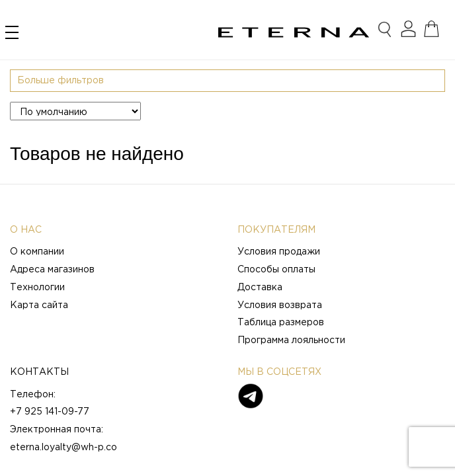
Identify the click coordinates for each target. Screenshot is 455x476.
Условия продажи (279, 252)
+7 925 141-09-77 (50, 412)
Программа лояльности (291, 340)
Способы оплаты (276, 270)
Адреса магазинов (52, 270)
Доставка (260, 288)
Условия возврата (280, 305)
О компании (37, 252)
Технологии (37, 288)
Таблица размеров (281, 323)
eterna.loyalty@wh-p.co (63, 448)
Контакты (39, 372)
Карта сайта (39, 305)
